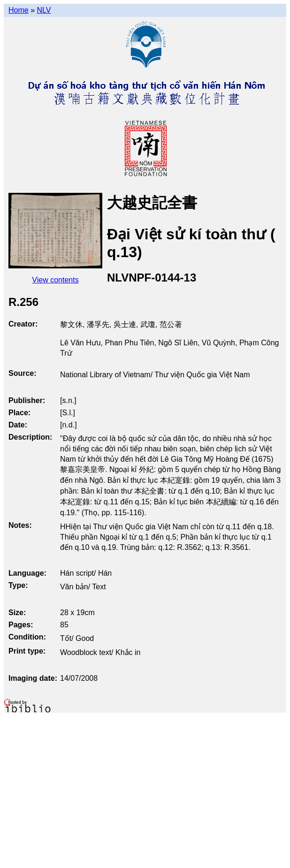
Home (19, 10)
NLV (44, 10)
